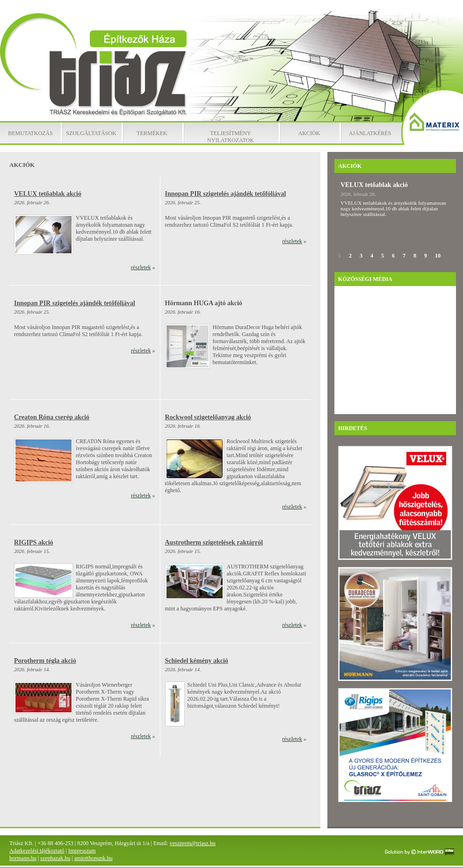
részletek (141, 267)
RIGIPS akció (34, 542)
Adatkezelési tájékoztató (37, 851)
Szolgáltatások (91, 133)
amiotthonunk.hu (94, 858)
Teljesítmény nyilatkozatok (231, 137)
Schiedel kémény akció (197, 661)
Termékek (152, 133)
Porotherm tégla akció (45, 661)
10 (438, 256)
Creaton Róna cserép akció (52, 417)
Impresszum (82, 851)
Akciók (309, 133)
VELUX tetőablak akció (48, 194)
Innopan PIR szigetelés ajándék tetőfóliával (226, 194)
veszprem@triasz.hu (193, 843)
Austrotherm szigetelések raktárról (214, 542)
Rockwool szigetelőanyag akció (208, 417)
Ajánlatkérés (370, 133)
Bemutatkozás (30, 133)
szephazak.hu (55, 858)
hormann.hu (23, 858)
